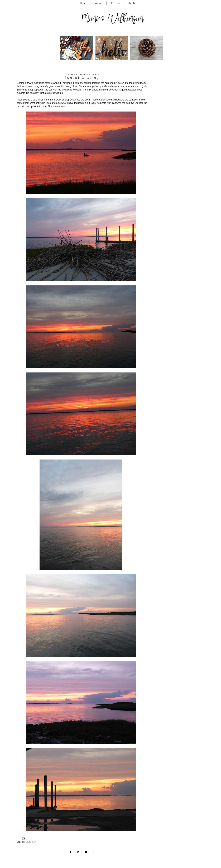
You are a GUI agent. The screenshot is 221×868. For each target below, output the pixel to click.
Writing (116, 3)
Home (84, 3)
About (99, 3)
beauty (28, 842)
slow (34, 842)
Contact (133, 3)
